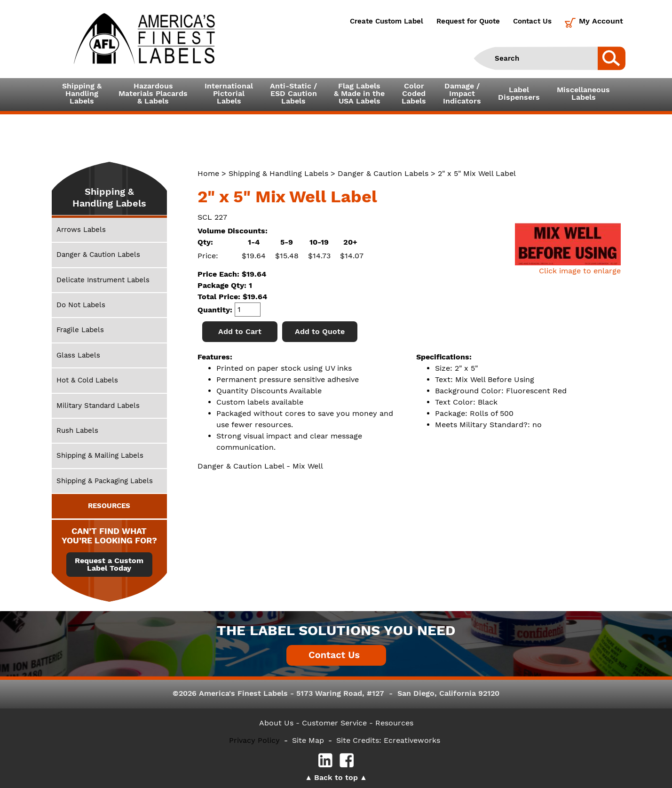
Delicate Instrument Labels (103, 280)
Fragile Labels (80, 330)
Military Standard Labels (98, 406)
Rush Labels (77, 430)
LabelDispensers (519, 93)
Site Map (308, 740)
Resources (394, 723)
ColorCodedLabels (414, 93)
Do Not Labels (81, 305)
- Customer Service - (334, 723)
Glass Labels (78, 355)
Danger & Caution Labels (383, 173)
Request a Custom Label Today (109, 565)
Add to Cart (240, 331)
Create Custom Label (387, 21)
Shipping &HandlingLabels (82, 93)
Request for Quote (468, 21)
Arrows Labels (81, 230)
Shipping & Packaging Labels (105, 481)
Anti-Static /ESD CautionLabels (293, 93)
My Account (601, 21)
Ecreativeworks (412, 740)
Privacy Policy (254, 740)
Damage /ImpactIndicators (462, 93)
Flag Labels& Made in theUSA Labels (359, 93)
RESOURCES (109, 506)
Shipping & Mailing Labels (100, 455)
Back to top (336, 777)
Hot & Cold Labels (87, 380)
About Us (276, 723)
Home (208, 173)
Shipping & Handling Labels (278, 173)
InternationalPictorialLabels (229, 93)
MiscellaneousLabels (583, 93)
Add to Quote (320, 331)
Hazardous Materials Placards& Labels (153, 93)
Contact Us (532, 21)
